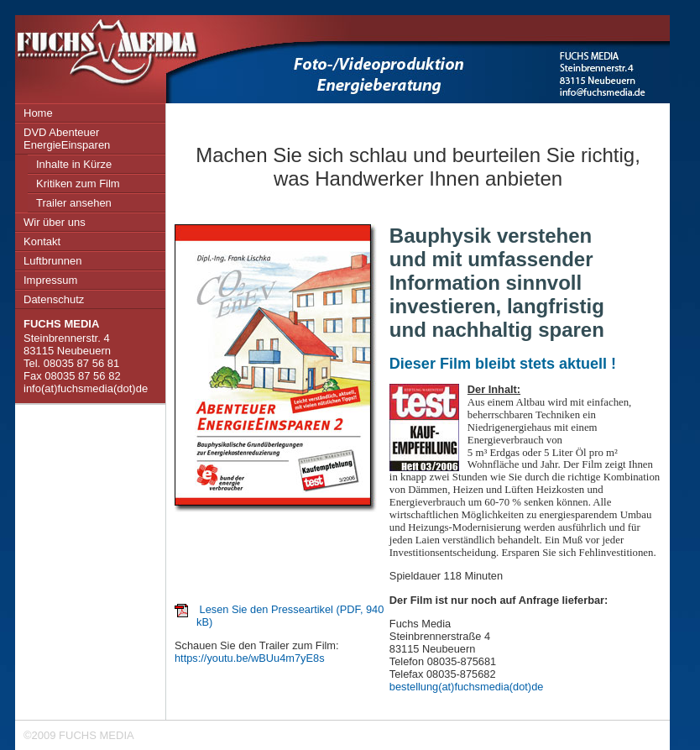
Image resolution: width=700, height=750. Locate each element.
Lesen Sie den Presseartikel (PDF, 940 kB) (290, 616)
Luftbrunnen (52, 261)
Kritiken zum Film (78, 184)
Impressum (50, 280)
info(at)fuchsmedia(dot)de (86, 388)
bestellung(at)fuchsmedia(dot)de (467, 687)
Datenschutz (54, 299)
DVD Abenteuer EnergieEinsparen (67, 139)
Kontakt (42, 241)
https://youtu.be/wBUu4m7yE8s (250, 658)
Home (38, 113)
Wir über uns (55, 222)
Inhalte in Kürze (74, 164)
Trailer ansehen (74, 203)
